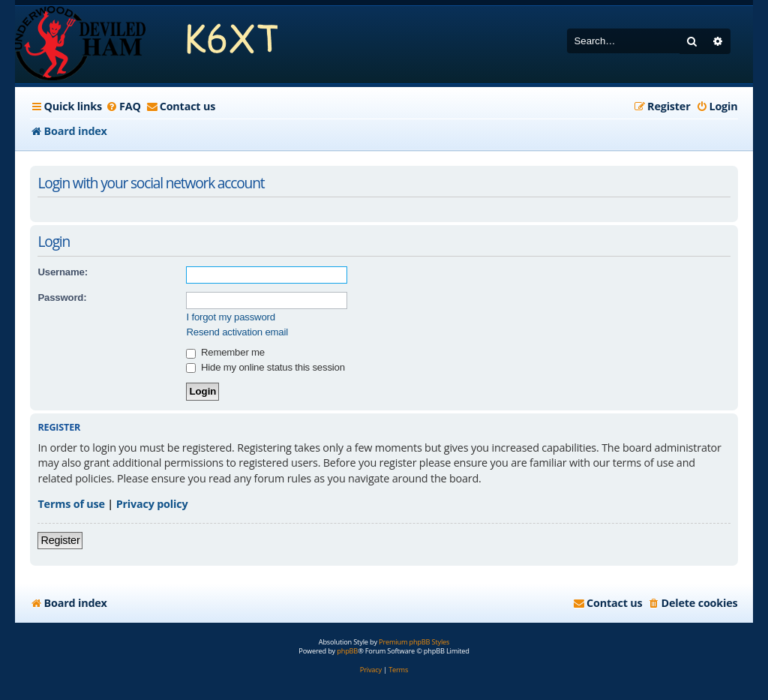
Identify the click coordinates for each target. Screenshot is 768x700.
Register (60, 540)
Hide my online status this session (265, 367)
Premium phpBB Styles (414, 642)
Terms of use (71, 504)
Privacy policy (152, 504)
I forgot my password (230, 317)
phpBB (347, 651)
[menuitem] (123, 107)
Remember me (225, 352)
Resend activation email (237, 332)
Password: (62, 297)
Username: (62, 272)
